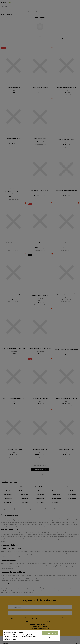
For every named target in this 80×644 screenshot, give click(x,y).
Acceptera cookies (50, 633)
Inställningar (50, 638)
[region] (31, 636)
